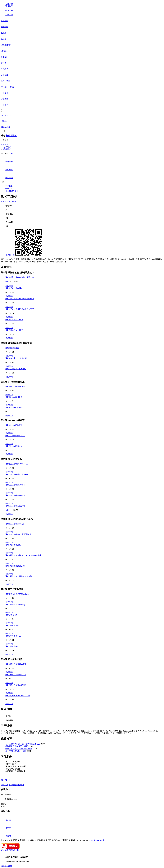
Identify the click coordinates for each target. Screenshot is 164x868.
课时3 (20, 299)
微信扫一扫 (10, 255)
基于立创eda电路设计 (14, 751)
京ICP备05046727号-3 (97, 840)
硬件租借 (12, 785)
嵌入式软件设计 (12, 191)
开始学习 (9, 286)
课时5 (14, 320)
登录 (5, 147)
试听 (7, 282)
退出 (12, 153)
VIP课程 (9, 186)
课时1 (20, 277)
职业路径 (9, 6)
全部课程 (9, 4)
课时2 (14, 288)
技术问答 (9, 10)
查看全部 (5, 144)
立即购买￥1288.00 (9, 202)
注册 (9, 147)
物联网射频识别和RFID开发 (17, 749)
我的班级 (7, 149)
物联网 (8, 189)
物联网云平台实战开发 (15, 746)
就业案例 (9, 15)
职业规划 (20, 785)
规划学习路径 (6, 866)
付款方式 (5, 785)
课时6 (14, 330)
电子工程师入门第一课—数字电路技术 (21, 744)
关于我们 (5, 780)
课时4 (20, 309)
